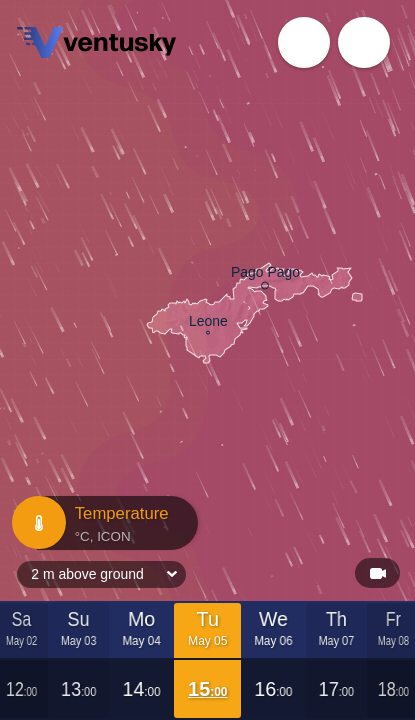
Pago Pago (265, 275)
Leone (208, 323)
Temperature (103, 523)
